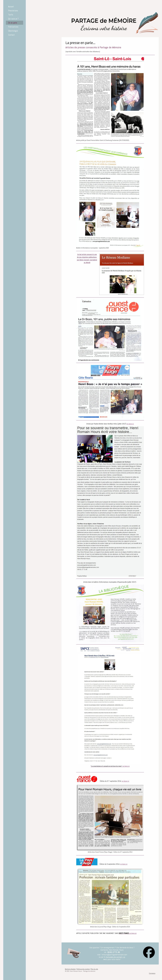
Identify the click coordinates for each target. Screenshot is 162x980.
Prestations (13, 11)
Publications (13, 27)
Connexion (152, 973)
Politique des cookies (83, 969)
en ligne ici (130, 424)
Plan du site (94, 969)
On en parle (13, 23)
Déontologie (13, 31)
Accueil (11, 7)
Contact (11, 35)
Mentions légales (70, 969)
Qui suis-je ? (13, 19)
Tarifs (11, 15)
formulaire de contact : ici (115, 957)
